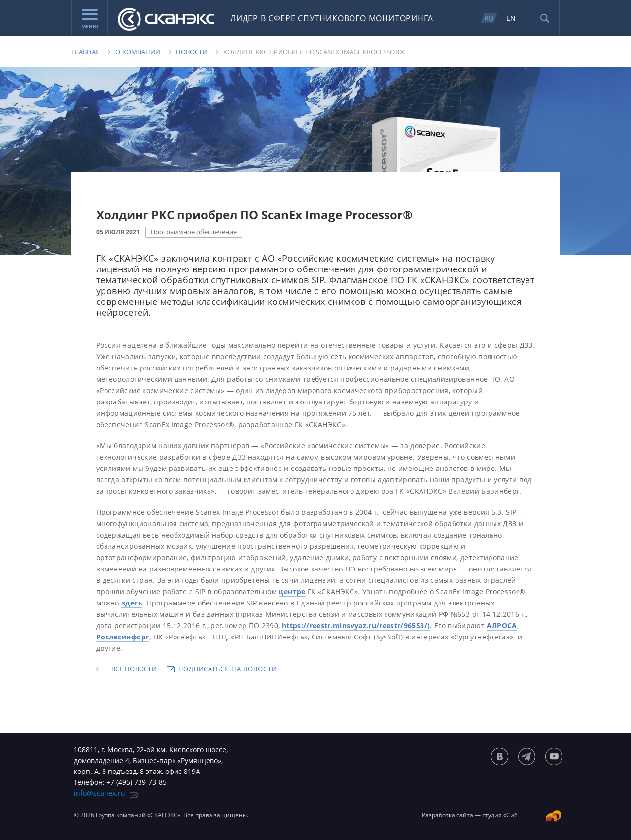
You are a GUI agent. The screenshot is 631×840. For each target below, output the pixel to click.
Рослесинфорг (123, 637)
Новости (192, 52)
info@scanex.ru (100, 793)
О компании (138, 52)
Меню (90, 19)
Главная (86, 52)
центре (292, 591)
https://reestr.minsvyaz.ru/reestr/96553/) (356, 625)
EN (511, 18)
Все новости (134, 669)
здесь (132, 603)
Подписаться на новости (228, 669)
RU (489, 18)
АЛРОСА (502, 625)
